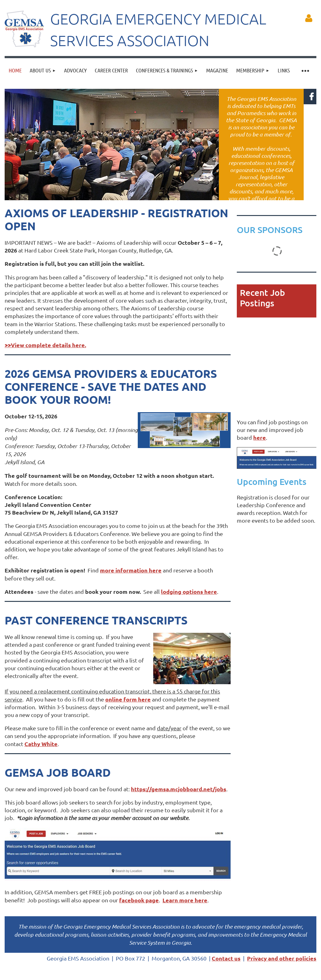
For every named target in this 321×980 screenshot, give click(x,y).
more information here (131, 570)
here (260, 437)
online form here (128, 699)
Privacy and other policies (282, 958)
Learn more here (185, 900)
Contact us (226, 958)
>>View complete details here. (45, 345)
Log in (309, 18)
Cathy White (41, 744)
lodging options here (189, 591)
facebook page (139, 900)
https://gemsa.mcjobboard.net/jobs (179, 789)
